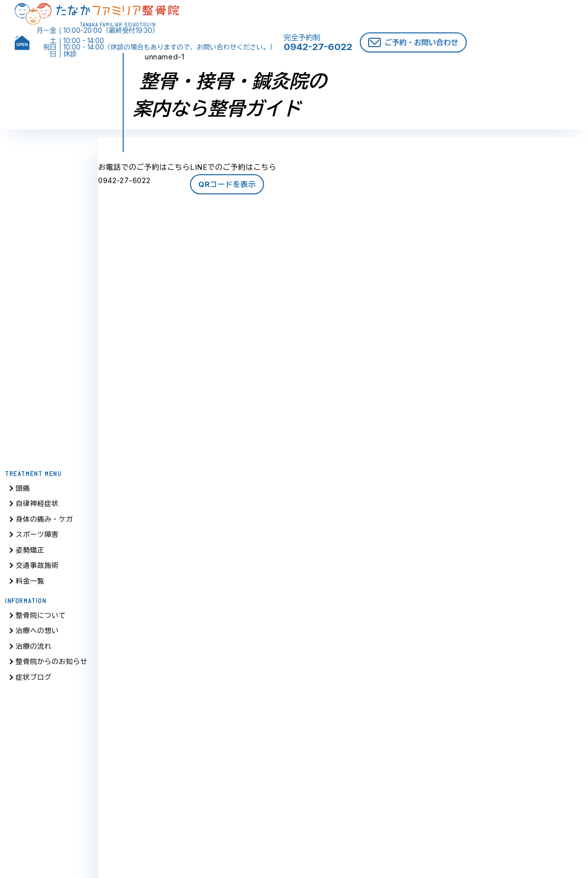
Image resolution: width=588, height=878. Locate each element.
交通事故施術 (37, 569)
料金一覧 (30, 584)
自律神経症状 (37, 507)
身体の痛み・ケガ (44, 522)
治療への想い (37, 634)
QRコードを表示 (227, 184)
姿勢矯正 (30, 553)
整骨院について (41, 619)
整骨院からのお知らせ (52, 665)
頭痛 (23, 492)
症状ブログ (34, 680)
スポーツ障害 (37, 538)
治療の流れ (34, 650)
